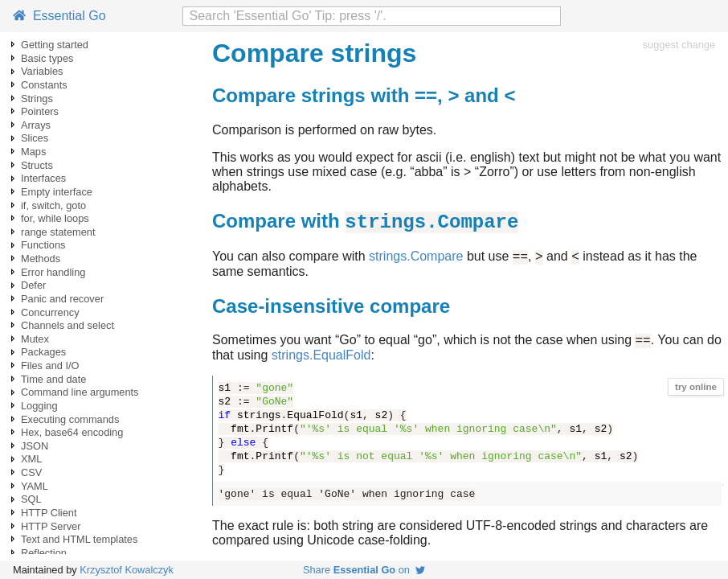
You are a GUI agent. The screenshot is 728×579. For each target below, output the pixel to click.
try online (696, 395)
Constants (44, 85)
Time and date (53, 379)
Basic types (47, 58)
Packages (43, 352)
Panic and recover (62, 299)
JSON (35, 446)
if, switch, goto (53, 205)
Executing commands (70, 419)
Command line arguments (80, 392)
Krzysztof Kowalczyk (127, 570)
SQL (31, 499)
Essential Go (59, 16)
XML (31, 459)
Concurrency (50, 312)
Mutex (35, 339)
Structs (37, 165)
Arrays (36, 125)
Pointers (40, 111)
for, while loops (55, 218)
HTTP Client (49, 513)
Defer (33, 285)
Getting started (55, 45)
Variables (42, 71)
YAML (35, 486)
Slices (35, 138)
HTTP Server (51, 526)
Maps (33, 152)
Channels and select (67, 325)
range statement (58, 232)
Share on (364, 570)
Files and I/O (50, 365)
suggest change (679, 45)
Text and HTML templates (79, 539)
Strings (37, 99)
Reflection (44, 553)
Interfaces (43, 178)
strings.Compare (416, 262)
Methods (41, 259)
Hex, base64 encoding (72, 432)
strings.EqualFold (321, 363)
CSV (31, 472)
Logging (39, 406)
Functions (43, 245)
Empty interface (57, 192)
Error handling (53, 272)
